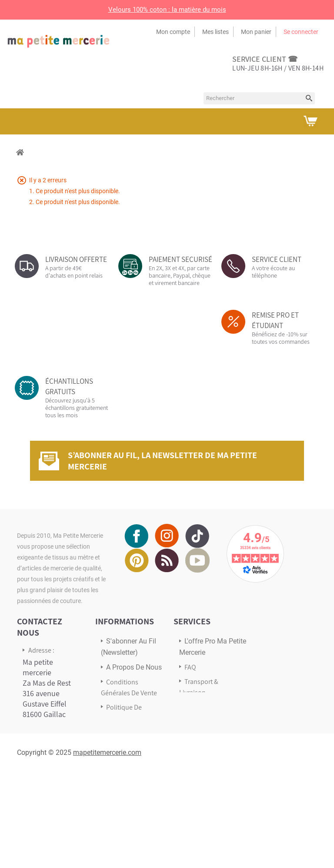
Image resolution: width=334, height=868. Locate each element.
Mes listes (215, 32)
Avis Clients (201, 707)
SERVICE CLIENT (277, 259)
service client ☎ (265, 59)
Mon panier (256, 32)
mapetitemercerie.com (107, 848)
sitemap (118, 754)
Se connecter (301, 32)
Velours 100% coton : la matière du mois (167, 10)
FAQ (190, 667)
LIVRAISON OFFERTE (76, 259)
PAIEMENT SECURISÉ (180, 259)
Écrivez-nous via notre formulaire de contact (50, 799)
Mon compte (173, 32)
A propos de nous (134, 667)
